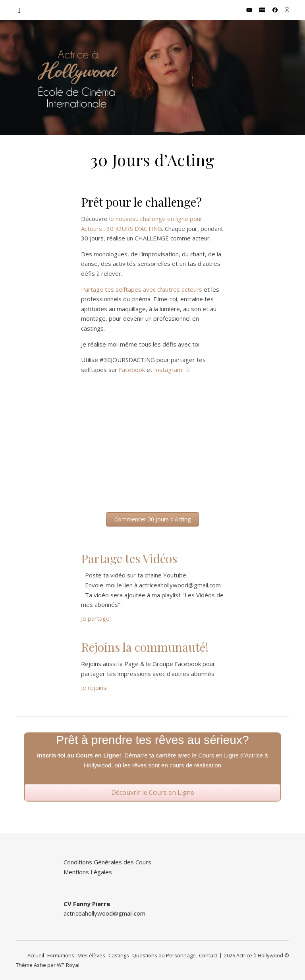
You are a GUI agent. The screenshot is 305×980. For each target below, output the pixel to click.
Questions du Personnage (164, 955)
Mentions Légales (88, 872)
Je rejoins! (94, 688)
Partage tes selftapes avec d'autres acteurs (142, 289)
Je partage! (96, 618)
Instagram (168, 370)
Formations (61, 955)
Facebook (132, 370)
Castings (119, 955)
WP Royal (68, 965)
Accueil (36, 955)
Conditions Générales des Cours (107, 862)
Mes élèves (91, 955)
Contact (208, 955)
